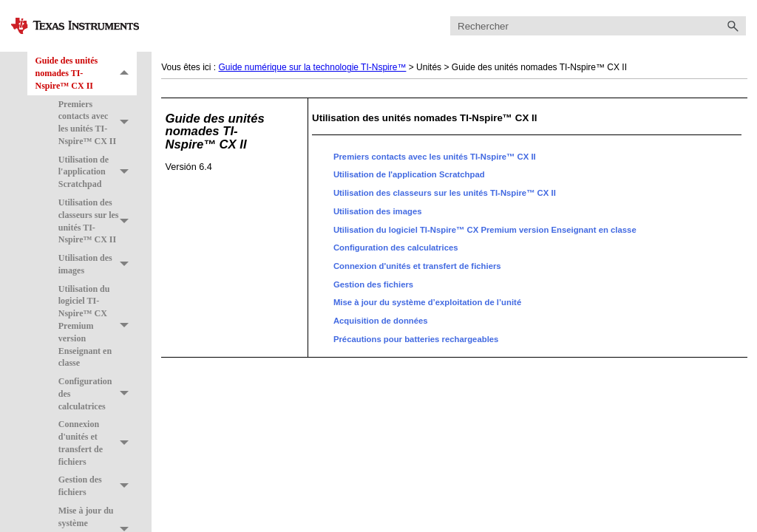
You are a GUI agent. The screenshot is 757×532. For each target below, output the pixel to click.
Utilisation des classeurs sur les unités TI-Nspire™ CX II (98, 221)
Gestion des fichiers (98, 487)
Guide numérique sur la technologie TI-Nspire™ (313, 67)
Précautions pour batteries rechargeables (416, 339)
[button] (733, 26)
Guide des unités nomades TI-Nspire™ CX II (86, 73)
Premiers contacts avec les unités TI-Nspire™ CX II (98, 123)
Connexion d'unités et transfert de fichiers (98, 443)
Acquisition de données (381, 321)
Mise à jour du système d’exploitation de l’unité (427, 302)
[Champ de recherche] (598, 26)
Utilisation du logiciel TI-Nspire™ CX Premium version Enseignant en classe (98, 326)
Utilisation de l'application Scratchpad (98, 172)
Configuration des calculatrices (98, 394)
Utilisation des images (98, 265)
